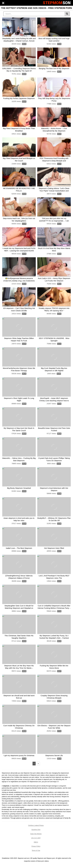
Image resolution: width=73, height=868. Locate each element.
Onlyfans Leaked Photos (36, 825)
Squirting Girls (36, 830)
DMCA (36, 842)
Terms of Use (36, 850)
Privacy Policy (36, 846)
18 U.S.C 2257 (36, 838)
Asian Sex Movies (36, 834)
